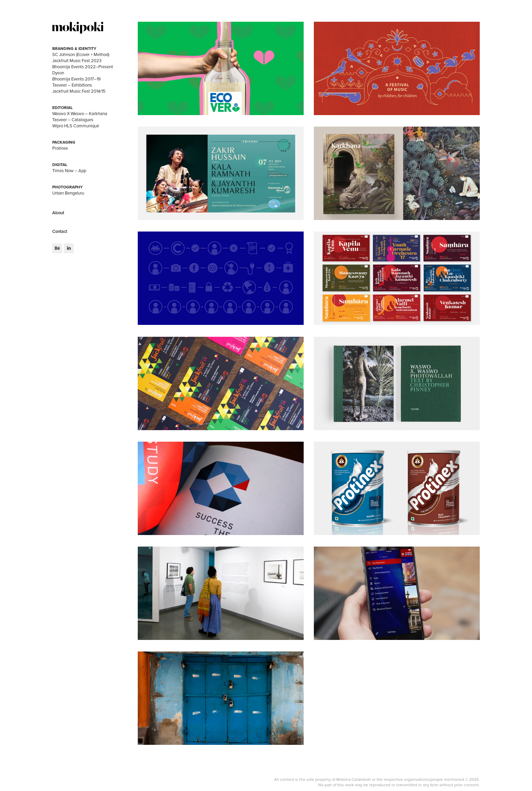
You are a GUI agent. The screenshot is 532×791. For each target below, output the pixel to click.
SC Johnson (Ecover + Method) (81, 54)
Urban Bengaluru (68, 193)
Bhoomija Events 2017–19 (77, 79)
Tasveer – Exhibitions (72, 85)
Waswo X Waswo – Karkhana (80, 113)
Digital (60, 164)
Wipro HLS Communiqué (76, 126)
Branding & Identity (74, 48)
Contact (60, 231)
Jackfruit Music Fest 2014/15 (79, 91)
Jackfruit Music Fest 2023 (77, 60)
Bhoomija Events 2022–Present (83, 67)
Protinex (60, 148)
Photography (68, 187)
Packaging (64, 142)
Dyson (58, 73)
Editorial (62, 107)
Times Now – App (69, 170)
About (58, 213)
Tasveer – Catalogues (73, 119)
